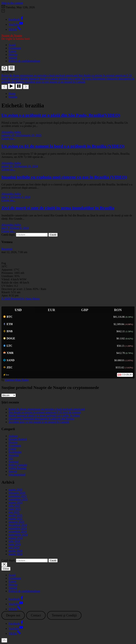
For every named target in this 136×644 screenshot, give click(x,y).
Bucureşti (7, 249)
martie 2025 (16, 519)
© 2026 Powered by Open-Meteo (21, 299)
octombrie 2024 (18, 532)
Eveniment (15, 48)
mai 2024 (14, 548)
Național (14, 462)
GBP (85, 310)
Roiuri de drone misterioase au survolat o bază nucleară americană (47, 409)
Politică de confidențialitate (24, 61)
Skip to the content (12, 3)
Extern (12, 51)
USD (18, 310)
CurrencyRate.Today (17, 380)
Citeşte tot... (8, 138)
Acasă (12, 45)
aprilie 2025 (16, 515)
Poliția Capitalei (18, 465)
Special (13, 58)
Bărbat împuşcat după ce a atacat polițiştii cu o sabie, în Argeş (44, 416)
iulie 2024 (14, 541)
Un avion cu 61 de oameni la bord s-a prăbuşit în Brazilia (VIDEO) (63, 146)
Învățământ (15, 452)
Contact (36, 615)
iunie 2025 (15, 509)
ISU (11, 458)
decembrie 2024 (18, 525)
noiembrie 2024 (18, 528)
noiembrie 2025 (18, 496)
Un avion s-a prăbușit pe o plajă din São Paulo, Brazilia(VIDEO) (61, 115)
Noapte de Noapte (12, 36)
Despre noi (13, 615)
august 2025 (16, 503)
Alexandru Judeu (11, 132)
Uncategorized (17, 475)
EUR (52, 310)
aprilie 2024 (16, 551)
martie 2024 (16, 554)
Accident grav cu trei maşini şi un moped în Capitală (39, 422)
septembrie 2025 (18, 499)
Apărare (13, 436)
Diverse (13, 55)
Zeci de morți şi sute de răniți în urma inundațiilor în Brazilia (58, 208)
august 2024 (16, 538)
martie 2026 (16, 490)
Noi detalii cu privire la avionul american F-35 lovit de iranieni (45, 412)
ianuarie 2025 (17, 522)
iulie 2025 (14, 506)
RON (118, 310)
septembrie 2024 (18, 535)
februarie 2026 (17, 493)
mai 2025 (14, 512)
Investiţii (14, 455)
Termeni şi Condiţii (64, 615)
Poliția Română (17, 468)
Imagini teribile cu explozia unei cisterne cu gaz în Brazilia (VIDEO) (64, 177)
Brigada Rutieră (18, 439)
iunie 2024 (15, 544)
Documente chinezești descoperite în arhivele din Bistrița (41, 419)
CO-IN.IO (127, 375)
